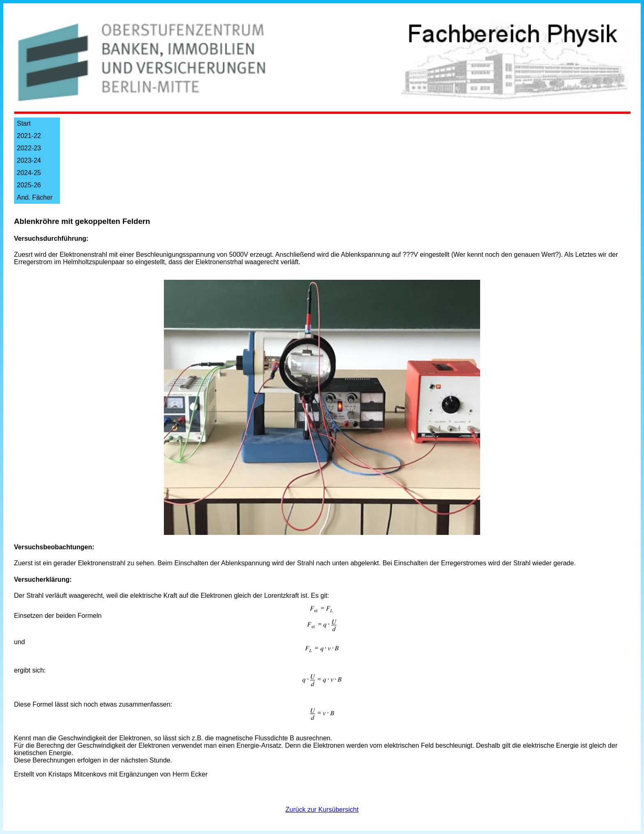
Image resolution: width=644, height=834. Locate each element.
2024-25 (29, 173)
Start (24, 123)
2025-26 (29, 185)
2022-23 (29, 148)
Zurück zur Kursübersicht (322, 810)
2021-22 (29, 136)
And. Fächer (35, 197)
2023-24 (29, 160)
